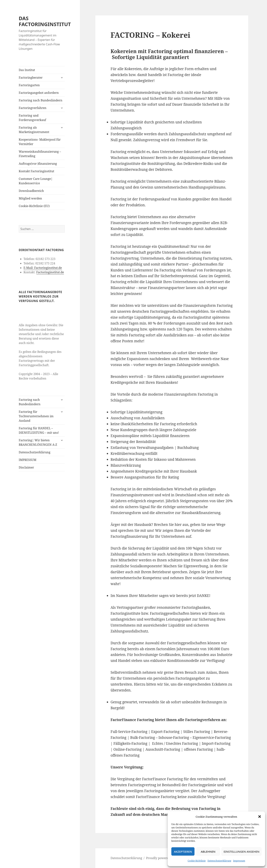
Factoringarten (29, 85)
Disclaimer (26, 467)
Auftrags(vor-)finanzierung (38, 164)
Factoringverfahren (33, 108)
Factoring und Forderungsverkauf (32, 118)
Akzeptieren (183, 852)
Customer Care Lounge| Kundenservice (36, 181)
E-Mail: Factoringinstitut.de (43, 268)
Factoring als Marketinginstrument (34, 130)
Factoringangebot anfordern (39, 93)
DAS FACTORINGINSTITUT (45, 21)
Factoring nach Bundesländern (41, 100)
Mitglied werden (30, 198)
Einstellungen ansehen (242, 852)
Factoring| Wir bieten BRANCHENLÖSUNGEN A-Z (38, 442)
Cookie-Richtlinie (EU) (34, 206)
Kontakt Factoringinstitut (36, 171)
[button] (260, 817)
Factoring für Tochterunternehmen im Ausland (36, 416)
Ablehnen (208, 852)
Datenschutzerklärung (219, 861)
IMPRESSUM (28, 460)
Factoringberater (31, 78)
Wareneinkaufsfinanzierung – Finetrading (40, 154)
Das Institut (27, 70)
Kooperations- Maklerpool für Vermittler (40, 142)
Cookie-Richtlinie (197, 861)
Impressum (239, 861)
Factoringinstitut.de (50, 272)
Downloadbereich (31, 191)
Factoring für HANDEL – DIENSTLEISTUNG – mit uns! (39, 430)
